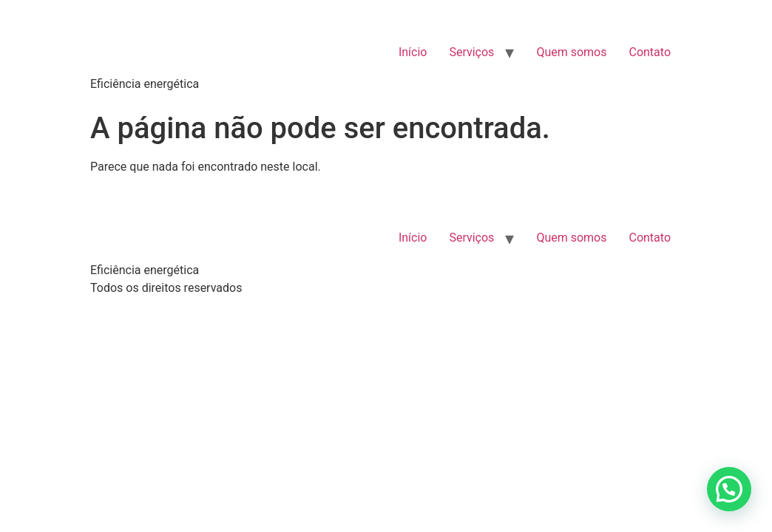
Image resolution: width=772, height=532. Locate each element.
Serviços (471, 52)
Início (413, 52)
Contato (650, 52)
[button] (729, 489)
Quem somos (571, 52)
